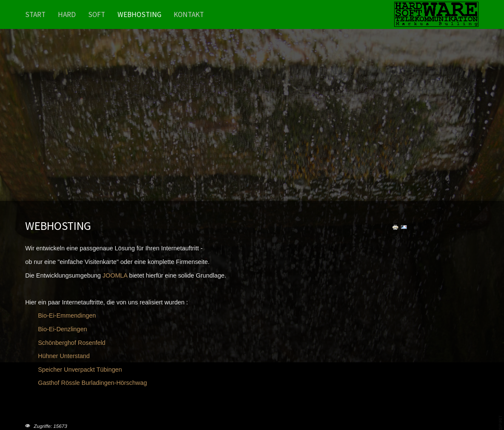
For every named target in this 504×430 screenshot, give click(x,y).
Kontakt (189, 14)
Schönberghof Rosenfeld (72, 343)
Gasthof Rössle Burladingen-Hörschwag (92, 383)
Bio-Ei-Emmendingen (67, 315)
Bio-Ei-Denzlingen (62, 329)
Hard (67, 14)
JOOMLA (115, 275)
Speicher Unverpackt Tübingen (80, 370)
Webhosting (139, 14)
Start (35, 14)
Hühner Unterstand (64, 356)
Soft (97, 14)
